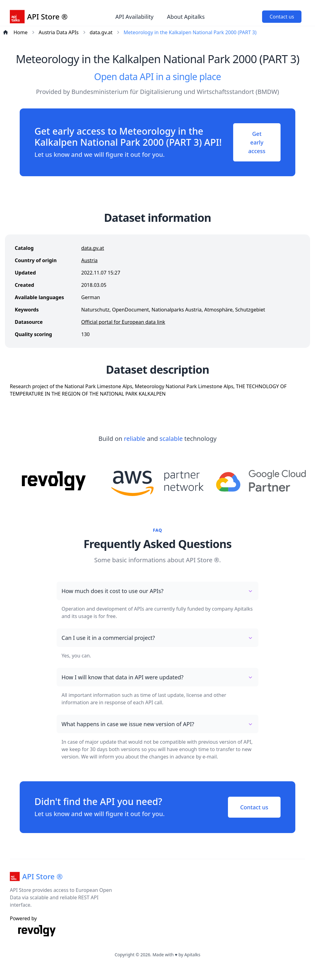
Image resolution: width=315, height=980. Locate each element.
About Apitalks (186, 17)
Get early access (257, 142)
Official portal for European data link (123, 322)
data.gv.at (101, 32)
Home (21, 32)
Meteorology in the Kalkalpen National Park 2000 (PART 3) (190, 32)
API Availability (134, 17)
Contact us (282, 17)
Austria (89, 260)
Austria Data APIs (59, 32)
